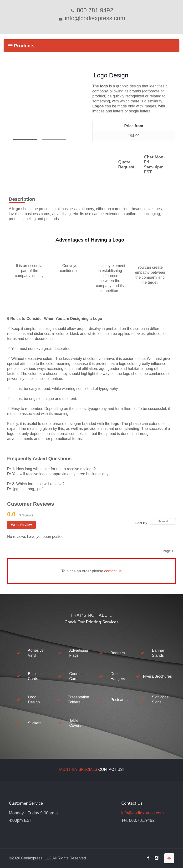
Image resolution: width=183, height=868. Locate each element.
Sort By (141, 523)
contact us (113, 571)
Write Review (22, 525)
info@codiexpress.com (94, 18)
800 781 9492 (94, 10)
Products (21, 46)
